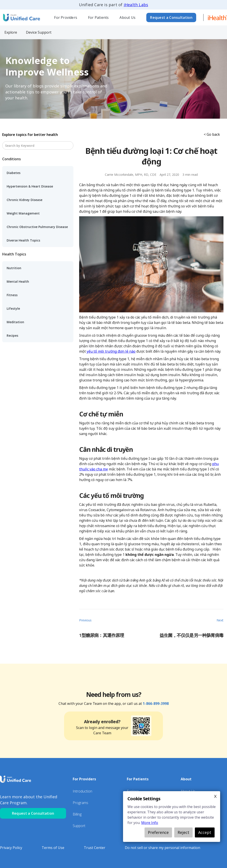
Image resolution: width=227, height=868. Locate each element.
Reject (183, 832)
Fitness (12, 295)
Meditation (15, 322)
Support (79, 826)
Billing (77, 814)
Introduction (82, 791)
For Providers (66, 17)
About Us (127, 17)
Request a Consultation (171, 17)
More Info (150, 823)
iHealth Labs (136, 5)
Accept (205, 832)
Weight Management (23, 213)
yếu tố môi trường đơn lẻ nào (111, 351)
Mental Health (18, 281)
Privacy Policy (11, 848)
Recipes (12, 335)
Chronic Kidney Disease (24, 200)
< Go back (212, 134)
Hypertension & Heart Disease (30, 186)
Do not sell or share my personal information (162, 848)
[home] (21, 17)
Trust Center (95, 848)
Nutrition (14, 268)
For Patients (98, 17)
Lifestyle (13, 308)
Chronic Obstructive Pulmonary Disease (37, 227)
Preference (158, 832)
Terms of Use (53, 848)
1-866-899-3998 (156, 704)
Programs (80, 803)
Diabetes (14, 173)
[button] (66, 17)
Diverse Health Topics (23, 240)
